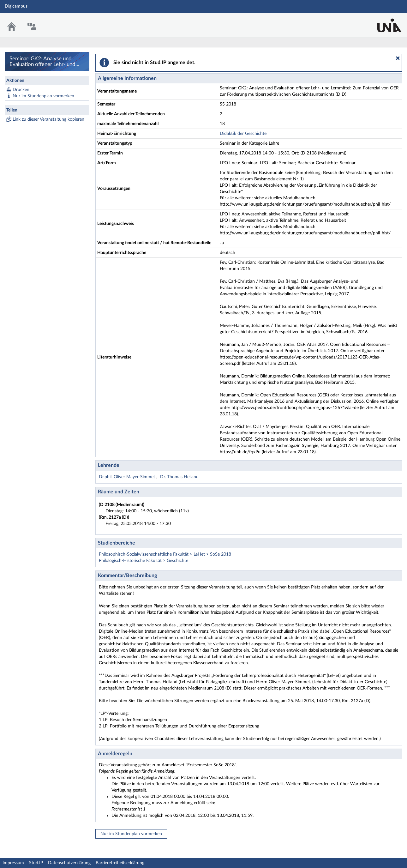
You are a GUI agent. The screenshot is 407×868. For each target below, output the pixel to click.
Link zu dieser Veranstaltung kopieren (48, 119)
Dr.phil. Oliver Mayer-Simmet (128, 477)
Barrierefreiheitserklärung (120, 863)
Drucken (21, 90)
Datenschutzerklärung (69, 863)
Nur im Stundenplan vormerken (43, 96)
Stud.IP (36, 863)
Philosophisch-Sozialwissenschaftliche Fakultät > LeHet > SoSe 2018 (165, 554)
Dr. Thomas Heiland (179, 477)
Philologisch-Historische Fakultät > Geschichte (144, 561)
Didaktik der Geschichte (243, 134)
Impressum (13, 863)
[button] (398, 58)
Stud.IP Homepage (383, 21)
